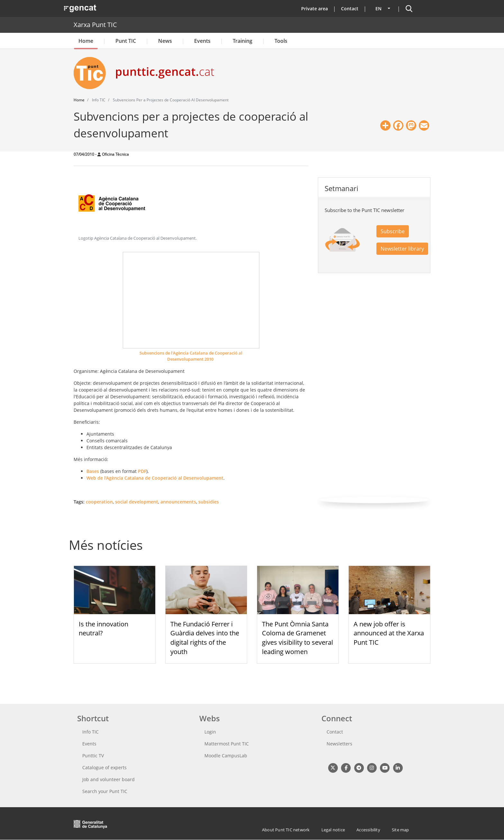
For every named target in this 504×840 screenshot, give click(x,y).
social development (137, 502)
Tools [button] (281, 41)
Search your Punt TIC (105, 791)
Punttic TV (93, 756)
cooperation (99, 502)
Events (202, 41)
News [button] (165, 41)
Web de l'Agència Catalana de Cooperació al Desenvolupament (155, 478)
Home (86, 41)
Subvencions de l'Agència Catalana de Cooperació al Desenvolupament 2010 (191, 356)
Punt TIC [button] (126, 41)
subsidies (209, 502)
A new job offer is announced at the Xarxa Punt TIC (389, 633)
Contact (350, 9)
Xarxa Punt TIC (95, 25)
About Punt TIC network (286, 830)
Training (243, 41)
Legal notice (333, 830)
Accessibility (368, 830)
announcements (178, 502)
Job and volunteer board (108, 779)
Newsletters (339, 744)
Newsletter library (402, 249)
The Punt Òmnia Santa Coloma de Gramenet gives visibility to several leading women (297, 638)
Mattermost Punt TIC (227, 744)
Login (210, 732)
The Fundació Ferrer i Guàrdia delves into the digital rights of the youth (205, 638)
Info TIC (90, 732)
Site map (401, 830)
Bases (93, 471)
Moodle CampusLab (226, 756)
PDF (142, 471)
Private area (315, 9)
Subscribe (393, 231)
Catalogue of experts (104, 767)
